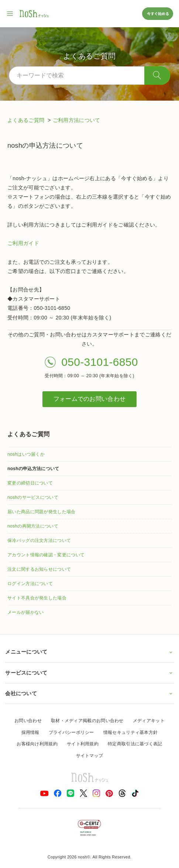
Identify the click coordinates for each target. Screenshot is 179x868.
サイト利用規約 (83, 744)
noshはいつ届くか (26, 454)
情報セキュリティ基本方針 (131, 732)
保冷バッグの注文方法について (39, 540)
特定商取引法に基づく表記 (135, 744)
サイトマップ (90, 756)
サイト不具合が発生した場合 (37, 598)
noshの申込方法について (33, 469)
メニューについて (89, 652)
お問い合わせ (28, 721)
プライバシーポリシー (71, 732)
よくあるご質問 (27, 120)
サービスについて (89, 673)
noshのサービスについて (33, 497)
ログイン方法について (30, 584)
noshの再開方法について (33, 526)
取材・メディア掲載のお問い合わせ (87, 721)
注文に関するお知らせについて (39, 569)
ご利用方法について (77, 120)
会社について (89, 693)
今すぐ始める (158, 13)
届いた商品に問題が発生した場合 (42, 512)
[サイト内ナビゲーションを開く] (10, 14)
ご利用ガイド (23, 243)
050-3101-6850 (99, 362)
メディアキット (149, 721)
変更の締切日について (30, 483)
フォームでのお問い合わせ (90, 399)
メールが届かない (25, 612)
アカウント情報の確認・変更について (46, 555)
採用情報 (30, 732)
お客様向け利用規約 (37, 744)
